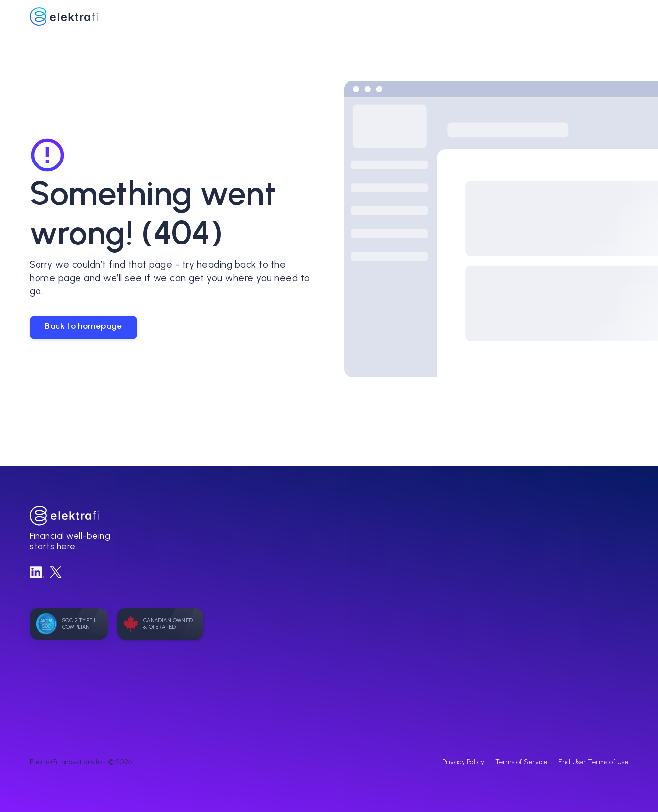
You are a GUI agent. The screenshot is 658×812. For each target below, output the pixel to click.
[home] (324, 17)
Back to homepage (83, 326)
